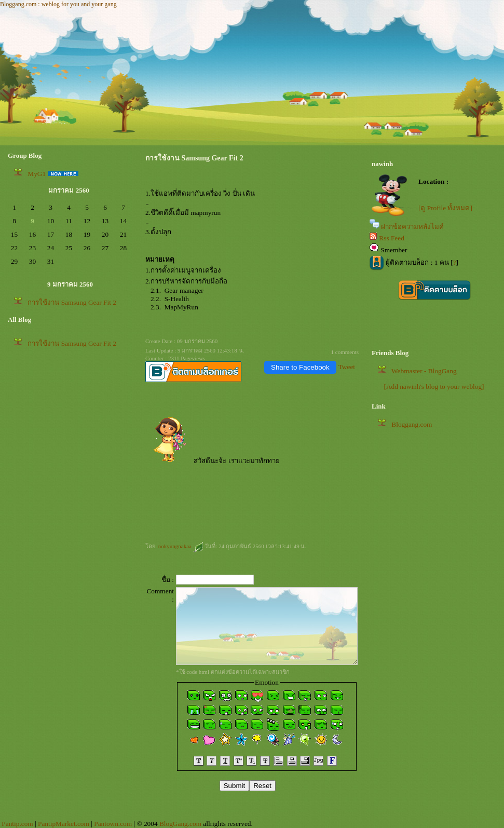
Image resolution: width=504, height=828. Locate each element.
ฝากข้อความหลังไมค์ (412, 227)
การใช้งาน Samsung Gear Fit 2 (72, 302)
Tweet (347, 367)
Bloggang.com (412, 424)
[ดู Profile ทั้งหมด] (445, 208)
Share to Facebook (300, 367)
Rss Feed (392, 238)
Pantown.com (113, 824)
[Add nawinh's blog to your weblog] (434, 386)
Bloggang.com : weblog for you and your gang (58, 4)
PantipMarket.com (64, 824)
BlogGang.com (180, 824)
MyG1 (37, 174)
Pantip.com (17, 824)
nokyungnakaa (181, 546)
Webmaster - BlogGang (424, 371)
